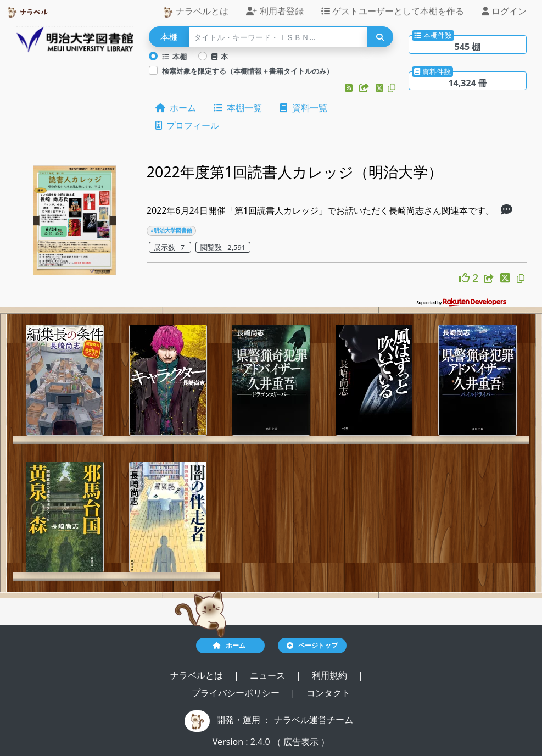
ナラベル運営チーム (314, 720)
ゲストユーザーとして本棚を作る (393, 11)
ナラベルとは (195, 11)
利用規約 (331, 675)
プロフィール (187, 125)
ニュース (269, 675)
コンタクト (328, 693)
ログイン (504, 11)
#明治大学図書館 (171, 230)
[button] (350, 88)
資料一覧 (303, 108)
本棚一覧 (238, 108)
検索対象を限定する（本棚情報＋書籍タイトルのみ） (248, 71)
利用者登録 (275, 11)
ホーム (176, 108)
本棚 (175, 57)
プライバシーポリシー (237, 693)
